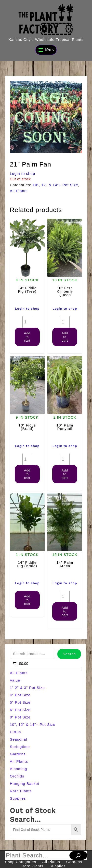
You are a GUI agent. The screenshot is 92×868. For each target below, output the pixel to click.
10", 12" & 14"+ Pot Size (55, 185)
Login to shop (22, 174)
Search (69, 654)
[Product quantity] (27, 322)
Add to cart (27, 337)
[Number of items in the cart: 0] (20, 664)
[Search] (78, 855)
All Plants (19, 191)
